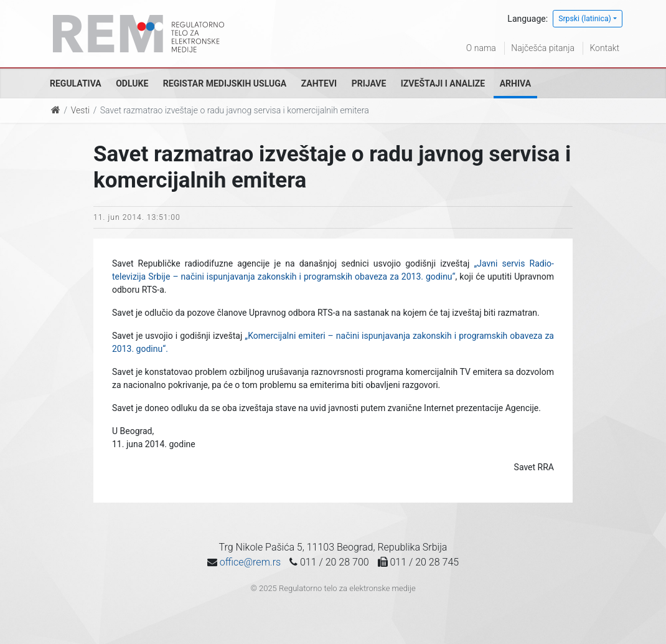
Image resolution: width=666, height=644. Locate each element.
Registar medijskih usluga (225, 83)
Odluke (132, 83)
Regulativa (76, 83)
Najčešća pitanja (543, 48)
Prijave (369, 83)
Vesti (80, 110)
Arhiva (515, 83)
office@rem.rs (250, 562)
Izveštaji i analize (443, 83)
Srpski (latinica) (585, 19)
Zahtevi (319, 83)
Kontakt (604, 48)
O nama (481, 48)
